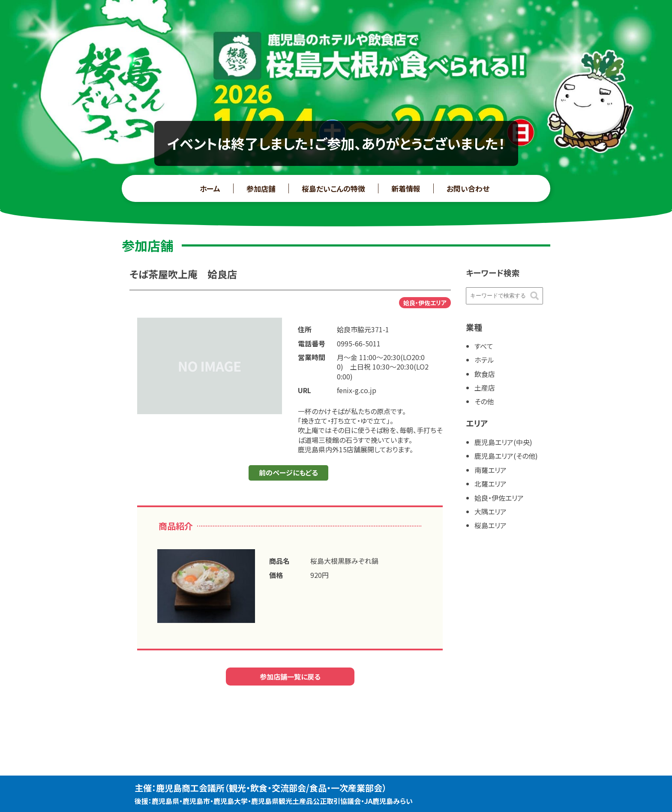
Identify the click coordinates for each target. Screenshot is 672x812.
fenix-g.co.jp (357, 390)
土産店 (485, 388)
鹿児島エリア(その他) (506, 456)
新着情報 (406, 188)
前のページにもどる (288, 472)
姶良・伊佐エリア (499, 498)
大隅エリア (490, 511)
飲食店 (485, 374)
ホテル (484, 360)
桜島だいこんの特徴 (333, 188)
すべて (484, 346)
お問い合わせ (468, 188)
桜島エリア (490, 525)
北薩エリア (490, 484)
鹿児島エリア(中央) (503, 442)
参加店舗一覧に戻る (290, 677)
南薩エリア (490, 470)
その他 (484, 401)
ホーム (210, 188)
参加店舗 (261, 188)
